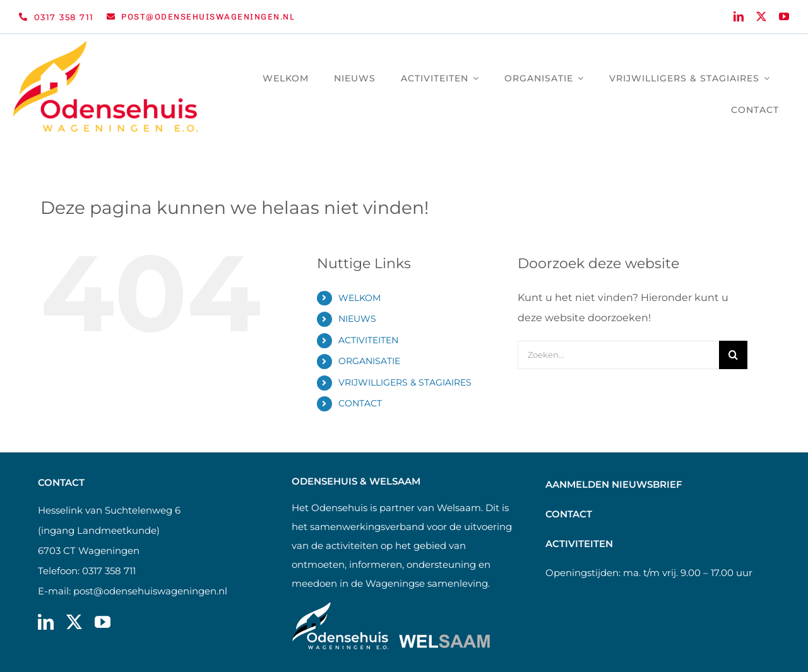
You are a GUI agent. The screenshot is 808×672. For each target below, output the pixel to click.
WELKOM (359, 298)
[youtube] (784, 16)
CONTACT (360, 403)
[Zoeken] (733, 355)
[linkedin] (739, 16)
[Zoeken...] (618, 355)
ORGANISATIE (369, 361)
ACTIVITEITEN (368, 340)
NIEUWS (357, 319)
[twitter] (761, 16)
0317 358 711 (109, 571)
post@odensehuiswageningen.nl (150, 591)
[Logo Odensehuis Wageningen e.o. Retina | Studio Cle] (106, 45)
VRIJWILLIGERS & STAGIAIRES (405, 382)
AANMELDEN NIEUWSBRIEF (614, 484)
